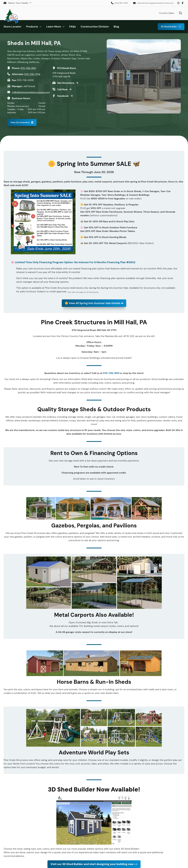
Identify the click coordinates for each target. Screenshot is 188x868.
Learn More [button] (54, 27)
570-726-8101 (28, 68)
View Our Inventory (20, 122)
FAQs (73, 27)
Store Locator (13, 27)
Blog (116, 27)
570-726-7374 (32, 74)
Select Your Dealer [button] (16, 3)
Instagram (178, 3)
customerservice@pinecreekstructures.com (155, 3)
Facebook (183, 3)
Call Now (63, 89)
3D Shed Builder (169, 27)
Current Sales (167, 13)
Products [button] (32, 27)
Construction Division (95, 27)
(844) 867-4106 (121, 3)
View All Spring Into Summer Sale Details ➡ (94, 303)
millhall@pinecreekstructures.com (31, 92)
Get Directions (66, 83)
